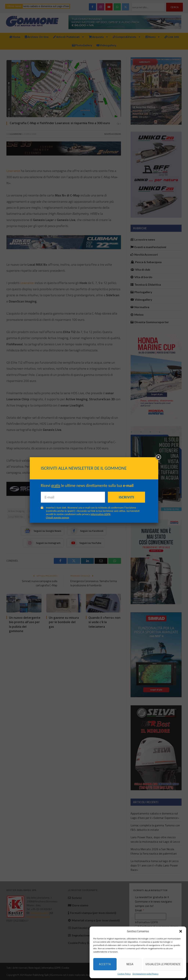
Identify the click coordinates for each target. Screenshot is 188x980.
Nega (130, 964)
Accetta (105, 964)
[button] (181, 931)
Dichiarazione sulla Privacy (145, 974)
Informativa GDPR (101, 514)
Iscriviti (126, 497)
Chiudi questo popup (57, 517)
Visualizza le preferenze (163, 964)
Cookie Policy (124, 974)
